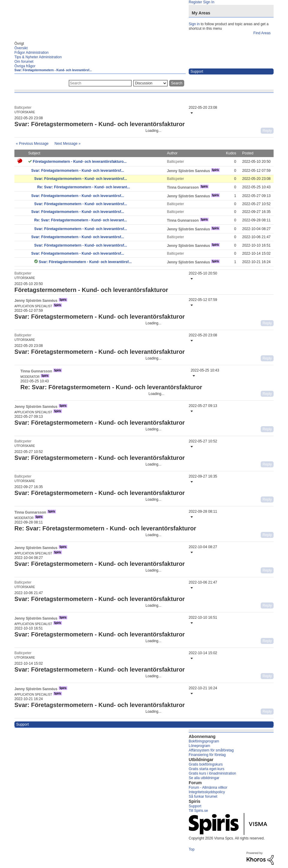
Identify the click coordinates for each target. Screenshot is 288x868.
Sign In (209, 2)
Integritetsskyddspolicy (207, 792)
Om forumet (24, 62)
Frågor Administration (31, 53)
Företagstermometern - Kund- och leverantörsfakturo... (80, 162)
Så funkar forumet (203, 797)
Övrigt (19, 44)
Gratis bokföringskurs (206, 764)
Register (195, 2)
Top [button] (192, 849)
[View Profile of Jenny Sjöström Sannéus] (188, 171)
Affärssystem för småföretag (211, 750)
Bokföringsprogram (204, 741)
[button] (191, 113)
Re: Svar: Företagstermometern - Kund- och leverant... (84, 187)
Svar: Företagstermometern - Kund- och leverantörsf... (53, 70)
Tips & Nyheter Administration (38, 57)
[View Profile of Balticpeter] (23, 108)
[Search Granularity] (150, 83)
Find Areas (262, 33)
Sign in (194, 24)
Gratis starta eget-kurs (207, 769)
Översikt (21, 48)
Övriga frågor (25, 66)
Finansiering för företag (207, 755)
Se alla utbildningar (204, 778)
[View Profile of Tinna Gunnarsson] (183, 187)
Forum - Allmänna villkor (208, 788)
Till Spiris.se (198, 811)
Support (195, 806)
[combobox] (100, 83)
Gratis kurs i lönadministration (212, 773)
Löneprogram (199, 746)
